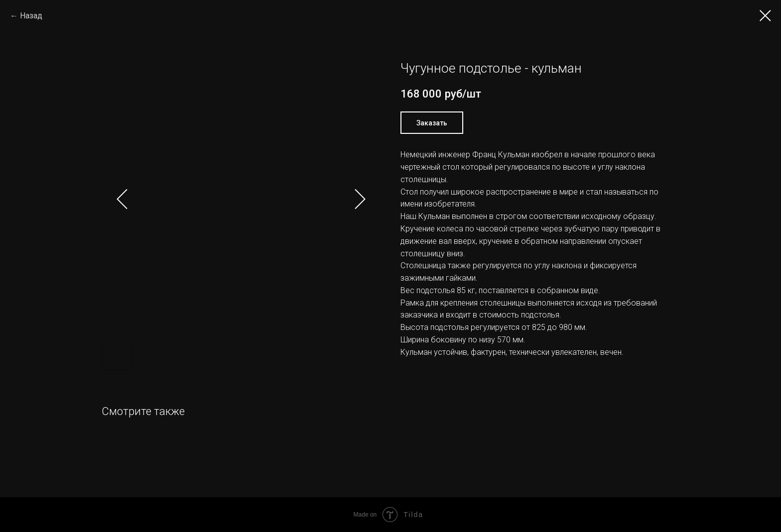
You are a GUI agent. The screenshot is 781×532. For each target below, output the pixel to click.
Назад (31, 16)
